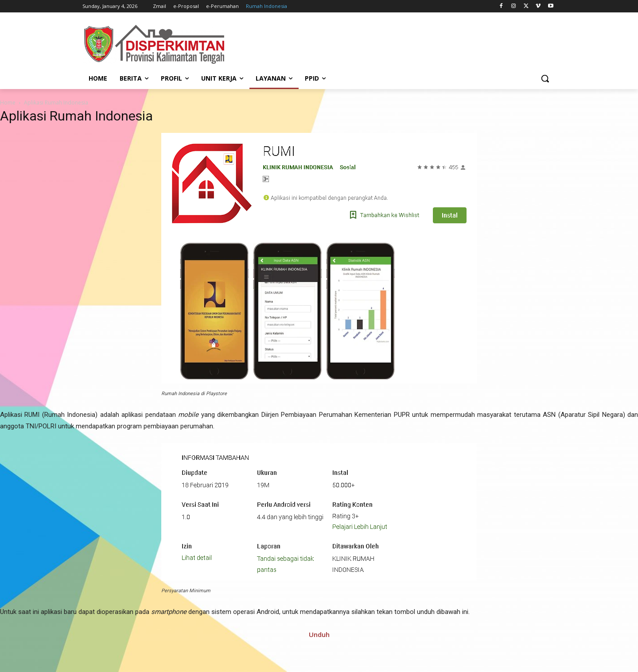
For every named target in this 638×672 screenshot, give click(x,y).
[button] (545, 78)
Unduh (319, 634)
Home (8, 103)
